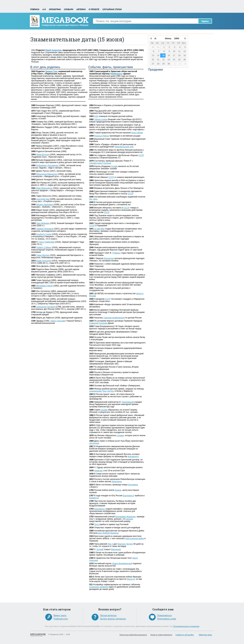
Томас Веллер (43, 255)
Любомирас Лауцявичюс (47, 165)
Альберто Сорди (44, 234)
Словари (69, 9)
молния (130, 519)
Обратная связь (205, 635)
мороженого (133, 456)
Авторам (81, 9)
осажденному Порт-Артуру (101, 391)
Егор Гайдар (137, 133)
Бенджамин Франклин (125, 517)
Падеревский (128, 402)
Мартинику (116, 549)
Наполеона (117, 482)
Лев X (110, 544)
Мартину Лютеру (125, 544)
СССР (141, 155)
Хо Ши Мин (99, 229)
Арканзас (98, 471)
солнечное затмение (99, 587)
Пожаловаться (164, 615)
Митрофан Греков (44, 286)
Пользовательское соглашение (186, 626)
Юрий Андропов (53, 50)
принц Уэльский (58, 321)
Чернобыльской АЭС (124, 147)
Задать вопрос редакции (113, 619)
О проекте (94, 9)
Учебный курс (61, 619)
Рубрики (35, 9)
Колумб (100, 549)
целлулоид (94, 443)
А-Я (44, 9)
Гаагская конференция (114, 318)
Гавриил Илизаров (45, 229)
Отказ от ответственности (161, 635)
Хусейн (114, 166)
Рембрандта (116, 74)
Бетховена (133, 485)
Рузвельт (117, 253)
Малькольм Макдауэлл (47, 174)
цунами (104, 410)
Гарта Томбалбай (46, 242)
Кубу (96, 116)
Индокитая (109, 258)
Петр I (97, 524)
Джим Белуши (43, 155)
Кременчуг (94, 498)
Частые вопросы (108, 615)
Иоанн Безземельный (122, 563)
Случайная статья (112, 9)
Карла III (131, 579)
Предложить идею (167, 619)
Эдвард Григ (51, 71)
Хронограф (55, 9)
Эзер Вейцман (43, 223)
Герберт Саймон (44, 247)
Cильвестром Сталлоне (100, 163)
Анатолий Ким (43, 199)
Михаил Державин (45, 205)
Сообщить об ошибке (185, 635)
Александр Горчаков (46, 307)
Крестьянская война (135, 538)
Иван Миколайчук (44, 188)
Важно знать (60, 615)
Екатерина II (129, 496)
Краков (118, 490)
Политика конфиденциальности (133, 635)
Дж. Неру (93, 199)
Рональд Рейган (102, 136)
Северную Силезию (98, 323)
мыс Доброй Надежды (108, 533)
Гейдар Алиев (101, 119)
